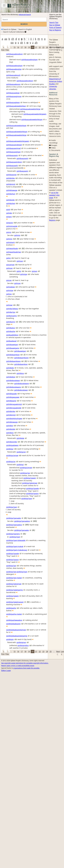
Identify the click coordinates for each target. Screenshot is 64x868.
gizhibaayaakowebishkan (16, 106)
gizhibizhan (11, 194)
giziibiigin (10, 639)
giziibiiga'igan (27, 498)
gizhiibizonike (12, 442)
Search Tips (54, 22)
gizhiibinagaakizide (14, 408)
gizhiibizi (10, 426)
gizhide (9, 213)
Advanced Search (25, 15)
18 (25, 47)
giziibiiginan (21, 642)
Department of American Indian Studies (56, 81)
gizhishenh (11, 242)
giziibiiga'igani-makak (15, 546)
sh (22, 42)
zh (36, 42)
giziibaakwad (11, 341)
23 (43, 47)
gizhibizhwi (11, 203)
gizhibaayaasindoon (14, 162)
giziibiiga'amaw (12, 455)
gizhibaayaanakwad (14, 145)
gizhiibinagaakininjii (14, 404)
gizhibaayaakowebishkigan (32, 119)
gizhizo (9, 294)
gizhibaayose (11, 175)
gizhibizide (10, 200)
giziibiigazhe (11, 608)
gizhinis (17, 235)
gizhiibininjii (11, 415)
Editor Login (6, 671)
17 (22, 47)
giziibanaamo (12, 316)
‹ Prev (7, 49)
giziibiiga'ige (25, 473)
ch (13, 39)
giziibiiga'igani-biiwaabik (16, 540)
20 (33, 47)
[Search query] (24, 19)
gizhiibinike (11, 411)
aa (6, 39)
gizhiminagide (12, 226)
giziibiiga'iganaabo (14, 518)
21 (36, 47)
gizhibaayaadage (13, 93)
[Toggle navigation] (4, 5)
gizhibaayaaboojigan (30, 60)
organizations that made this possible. (26, 668)
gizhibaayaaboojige (14, 69)
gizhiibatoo (11, 328)
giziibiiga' (10, 449)
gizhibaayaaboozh (13, 75)
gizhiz (8, 258)
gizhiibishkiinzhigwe (14, 418)
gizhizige (24, 274)
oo (12, 42)
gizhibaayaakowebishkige (30, 109)
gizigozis (10, 223)
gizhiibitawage (12, 422)
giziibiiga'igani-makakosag (17, 550)
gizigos (9, 217)
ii (31, 39)
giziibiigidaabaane (13, 624)
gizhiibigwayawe (13, 397)
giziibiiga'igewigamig (14, 590)
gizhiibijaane (11, 401)
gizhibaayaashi (22, 158)
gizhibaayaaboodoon (15, 54)
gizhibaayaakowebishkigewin (35, 114)
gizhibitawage (12, 190)
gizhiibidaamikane (21, 358)
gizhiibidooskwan (13, 380)
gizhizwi (9, 305)
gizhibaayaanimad (13, 148)
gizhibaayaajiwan (13, 102)
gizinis (9, 232)
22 (40, 47)
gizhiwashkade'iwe (14, 252)
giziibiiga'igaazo (32, 493)
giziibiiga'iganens (13, 534)
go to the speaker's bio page (54, 195)
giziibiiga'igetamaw (30, 483)
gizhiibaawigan (12, 345)
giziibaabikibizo (12, 335)
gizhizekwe (11, 287)
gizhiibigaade (11, 394)
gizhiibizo (20, 373)
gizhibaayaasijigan (13, 152)
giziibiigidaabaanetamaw (16, 630)
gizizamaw (10, 265)
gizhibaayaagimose (14, 96)
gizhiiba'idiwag (12, 309)
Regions (52, 220)
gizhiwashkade (12, 248)
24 (47, 47)
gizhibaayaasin (12, 155)
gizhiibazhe (11, 331)
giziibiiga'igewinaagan (15, 602)
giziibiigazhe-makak (14, 614)
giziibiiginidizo (23, 645)
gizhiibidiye (11, 377)
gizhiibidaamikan (13, 355)
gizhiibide (10, 368)
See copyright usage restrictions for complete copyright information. (25, 663)
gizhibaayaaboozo (13, 84)
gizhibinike (10, 178)
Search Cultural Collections (13, 32)
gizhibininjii (11, 184)
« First (3, 49)
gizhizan (20, 261)
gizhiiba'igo (11, 312)
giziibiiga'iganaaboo (22, 521)
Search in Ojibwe (9, 29)
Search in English (24, 29)
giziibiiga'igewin (30, 478)
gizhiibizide (11, 429)
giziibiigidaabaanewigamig (17, 636)
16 (18, 47)
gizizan (34, 271)
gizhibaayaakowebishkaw (16, 126)
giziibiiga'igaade (32, 488)
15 (15, 47)
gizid (8, 210)
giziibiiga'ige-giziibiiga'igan (17, 572)
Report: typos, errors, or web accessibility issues (18, 666)
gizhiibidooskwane (21, 384)
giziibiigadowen (12, 445)
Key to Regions (55, 30)
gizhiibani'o (11, 322)
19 (29, 47)
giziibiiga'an (21, 452)
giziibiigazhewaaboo (14, 620)
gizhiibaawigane (13, 348)
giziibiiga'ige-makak (14, 578)
